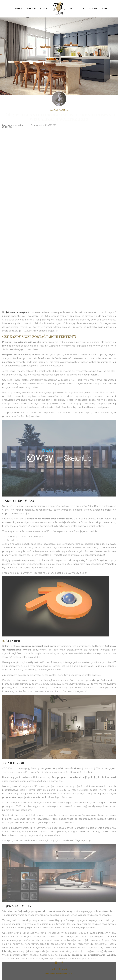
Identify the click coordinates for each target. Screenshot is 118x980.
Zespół (18, 8)
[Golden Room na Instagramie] (62, 963)
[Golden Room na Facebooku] (56, 963)
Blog (82, 8)
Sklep (73, 8)
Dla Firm (106, 8)
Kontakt (93, 8)
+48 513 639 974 (59, 969)
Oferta (44, 8)
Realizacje (31, 8)
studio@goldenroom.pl (59, 973)
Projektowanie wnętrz (15, 685)
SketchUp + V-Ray (20, 873)
